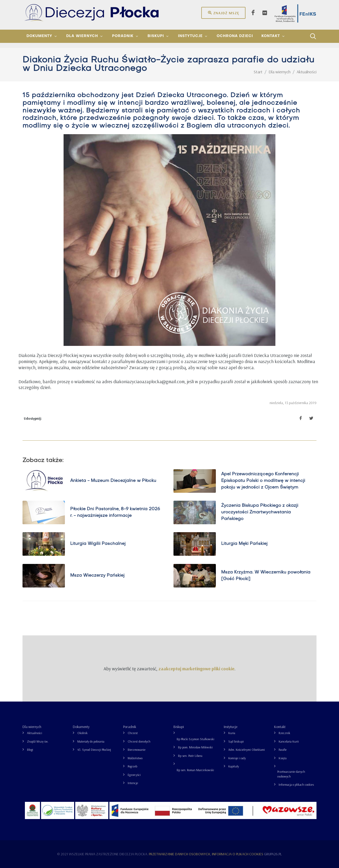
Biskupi (179, 727)
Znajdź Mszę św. (38, 741)
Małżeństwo (135, 758)
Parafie (283, 750)
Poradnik (130, 727)
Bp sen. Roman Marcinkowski (195, 770)
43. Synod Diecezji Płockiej (94, 750)
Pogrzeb (132, 766)
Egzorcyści (134, 775)
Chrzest (133, 733)
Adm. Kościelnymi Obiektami (247, 750)
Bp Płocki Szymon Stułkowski (195, 739)
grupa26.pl (273, 854)
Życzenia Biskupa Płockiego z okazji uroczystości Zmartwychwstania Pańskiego (260, 512)
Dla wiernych (32, 727)
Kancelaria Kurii (289, 741)
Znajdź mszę (223, 13)
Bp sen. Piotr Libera (190, 756)
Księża (283, 758)
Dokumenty (81, 727)
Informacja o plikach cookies (296, 785)
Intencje (133, 783)
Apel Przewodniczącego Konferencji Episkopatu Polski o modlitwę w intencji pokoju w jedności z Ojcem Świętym (263, 481)
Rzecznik (284, 733)
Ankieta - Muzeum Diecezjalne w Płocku (113, 481)
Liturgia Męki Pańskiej (244, 544)
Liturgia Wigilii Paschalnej (98, 544)
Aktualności (35, 733)
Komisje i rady (237, 758)
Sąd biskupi (236, 741)
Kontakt (280, 727)
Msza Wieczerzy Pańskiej (97, 576)
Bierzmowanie (137, 750)
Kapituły (234, 766)
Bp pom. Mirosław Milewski (195, 747)
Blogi (30, 750)
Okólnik (82, 733)
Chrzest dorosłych (139, 741)
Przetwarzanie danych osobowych (291, 774)
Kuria (232, 733)
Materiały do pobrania (91, 741)
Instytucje (231, 727)
